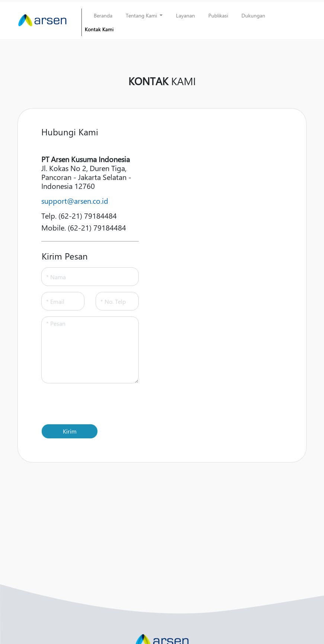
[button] (144, 15)
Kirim (70, 431)
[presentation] (98, 404)
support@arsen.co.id (75, 201)
